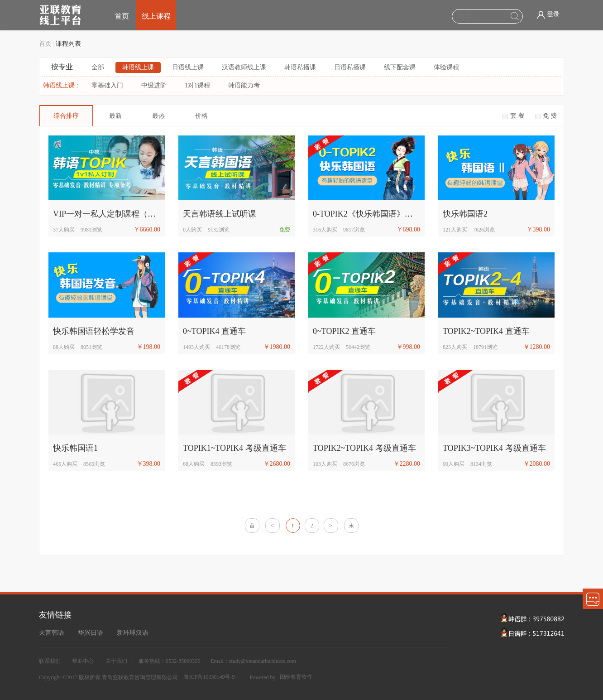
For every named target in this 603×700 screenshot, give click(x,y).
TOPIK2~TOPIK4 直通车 (486, 331)
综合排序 (66, 116)
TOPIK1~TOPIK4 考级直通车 (234, 448)
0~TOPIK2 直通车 (344, 331)
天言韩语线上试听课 (220, 214)
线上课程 (156, 16)
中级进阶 (154, 85)
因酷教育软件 (296, 677)
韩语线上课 (138, 67)
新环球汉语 (133, 633)
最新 (115, 116)
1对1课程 (197, 85)
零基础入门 (107, 85)
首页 (122, 16)
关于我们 (116, 661)
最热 (158, 116)
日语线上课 (188, 67)
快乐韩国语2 (465, 214)
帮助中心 (83, 661)
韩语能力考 (244, 85)
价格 (201, 116)
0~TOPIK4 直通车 (214, 331)
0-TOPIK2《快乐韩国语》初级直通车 (379, 214)
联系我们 (50, 661)
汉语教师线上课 (244, 67)
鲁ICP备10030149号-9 (209, 677)
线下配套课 (400, 67)
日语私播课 (350, 67)
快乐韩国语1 (75, 448)
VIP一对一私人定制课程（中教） (112, 214)
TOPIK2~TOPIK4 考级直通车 (364, 448)
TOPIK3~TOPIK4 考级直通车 (494, 448)
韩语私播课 (300, 67)
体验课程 (446, 67)
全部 (98, 67)
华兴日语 (91, 633)
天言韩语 (52, 633)
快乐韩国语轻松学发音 (94, 331)
